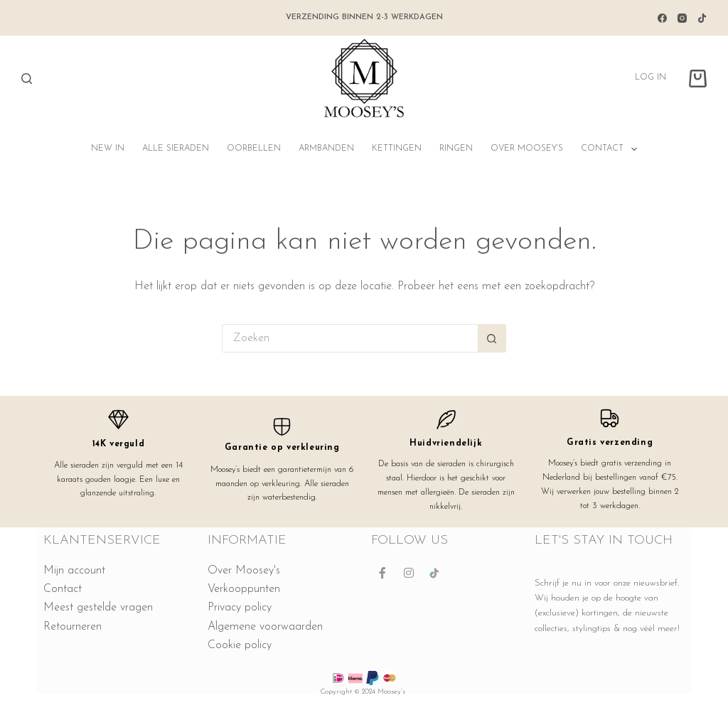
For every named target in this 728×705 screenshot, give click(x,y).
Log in (651, 77)
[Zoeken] (27, 79)
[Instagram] (682, 18)
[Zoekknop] (492, 338)
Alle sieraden (176, 149)
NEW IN (108, 149)
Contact (611, 149)
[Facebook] (662, 18)
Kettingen (397, 149)
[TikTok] (702, 18)
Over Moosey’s (527, 149)
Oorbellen (254, 149)
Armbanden (326, 149)
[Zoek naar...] (350, 338)
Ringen (456, 149)
